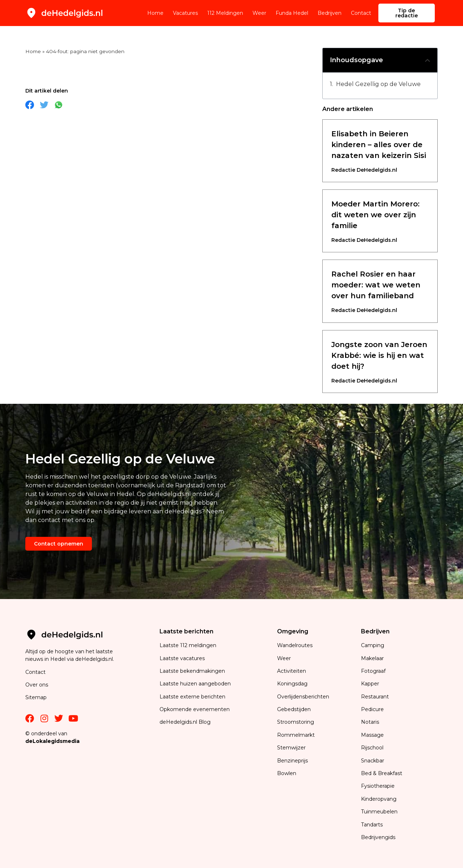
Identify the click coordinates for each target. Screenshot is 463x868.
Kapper (371, 684)
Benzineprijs (292, 761)
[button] (428, 60)
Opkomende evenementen (195, 709)
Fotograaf (374, 671)
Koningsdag (292, 684)
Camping (373, 645)
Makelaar (372, 658)
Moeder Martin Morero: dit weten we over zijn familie (375, 215)
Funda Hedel (292, 13)
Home (155, 13)
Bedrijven (330, 13)
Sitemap (37, 697)
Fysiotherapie (378, 786)
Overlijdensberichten (304, 697)
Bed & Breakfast (382, 773)
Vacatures (185, 13)
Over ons (37, 685)
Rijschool (372, 748)
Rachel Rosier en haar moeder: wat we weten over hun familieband (376, 285)
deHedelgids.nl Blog (185, 722)
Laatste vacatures (182, 658)
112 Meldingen (225, 13)
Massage (372, 735)
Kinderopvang (379, 799)
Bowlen (287, 773)
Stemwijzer (291, 748)
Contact (361, 13)
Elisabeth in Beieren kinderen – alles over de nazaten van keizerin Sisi (379, 145)
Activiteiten (292, 671)
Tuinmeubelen (379, 812)
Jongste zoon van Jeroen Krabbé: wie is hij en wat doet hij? (379, 355)
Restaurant (375, 697)
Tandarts (372, 825)
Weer (259, 13)
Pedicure (372, 709)
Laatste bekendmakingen (192, 671)
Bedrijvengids (378, 837)
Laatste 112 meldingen (188, 645)
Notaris (370, 722)
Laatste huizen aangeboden (195, 684)
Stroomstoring (296, 722)
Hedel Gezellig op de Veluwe (378, 84)
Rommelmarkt (297, 735)
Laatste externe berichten (192, 697)
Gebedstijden (294, 709)
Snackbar (373, 761)
